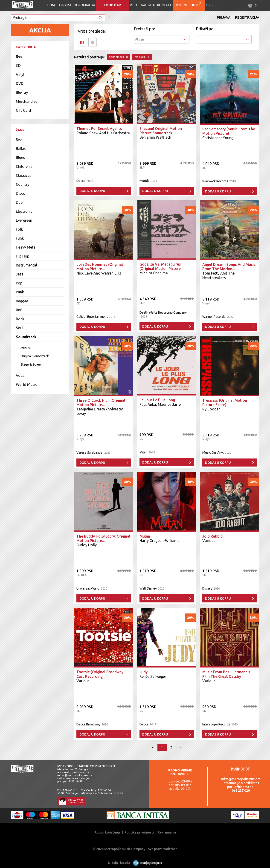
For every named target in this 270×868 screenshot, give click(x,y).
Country (23, 184)
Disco (21, 193)
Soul (20, 328)
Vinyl (20, 74)
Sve (19, 57)
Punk (20, 292)
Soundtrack (26, 337)
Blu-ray (22, 92)
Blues (20, 158)
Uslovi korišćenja (108, 832)
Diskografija (84, 5)
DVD (20, 83)
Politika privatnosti (139, 832)
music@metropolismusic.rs (75, 775)
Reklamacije (167, 832)
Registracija (247, 17)
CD (18, 66)
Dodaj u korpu (92, 191)
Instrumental (26, 265)
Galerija (148, 5)
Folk (19, 229)
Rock (20, 319)
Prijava (224, 17)
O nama (65, 5)
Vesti (134, 5)
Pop (19, 283)
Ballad (21, 149)
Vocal (21, 375)
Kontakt (164, 5)
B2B (209, 5)
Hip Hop (23, 256)
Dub (19, 202)
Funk (20, 238)
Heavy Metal (26, 247)
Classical (23, 175)
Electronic (24, 211)
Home (52, 5)
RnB (19, 310)
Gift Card (23, 110)
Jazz (20, 274)
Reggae (22, 301)
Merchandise (27, 101)
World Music (26, 384)
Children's (24, 166)
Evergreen (24, 220)
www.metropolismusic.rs (73, 772)
